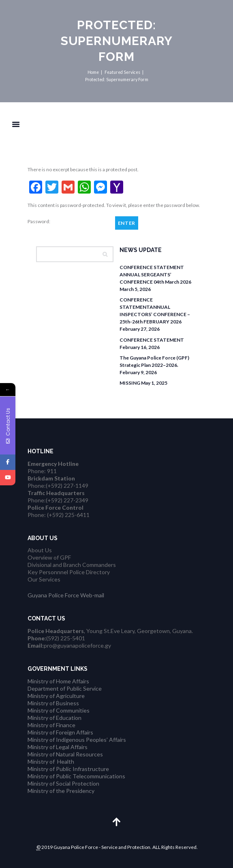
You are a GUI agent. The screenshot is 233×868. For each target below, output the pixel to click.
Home (93, 72)
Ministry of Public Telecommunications (76, 776)
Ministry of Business (53, 703)
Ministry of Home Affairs (58, 681)
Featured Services (122, 72)
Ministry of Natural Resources (65, 754)
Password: (69, 222)
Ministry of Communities (59, 710)
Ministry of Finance (51, 725)
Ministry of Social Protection (63, 783)
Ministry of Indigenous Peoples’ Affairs (77, 740)
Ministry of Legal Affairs (58, 747)
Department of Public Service (65, 688)
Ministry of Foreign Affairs (60, 732)
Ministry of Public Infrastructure (68, 769)
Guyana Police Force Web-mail (66, 595)
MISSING (130, 383)
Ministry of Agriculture (56, 696)
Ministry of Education (55, 718)
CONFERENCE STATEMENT (152, 340)
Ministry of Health (51, 761)
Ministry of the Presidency (61, 791)
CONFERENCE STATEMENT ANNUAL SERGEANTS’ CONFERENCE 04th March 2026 (155, 275)
